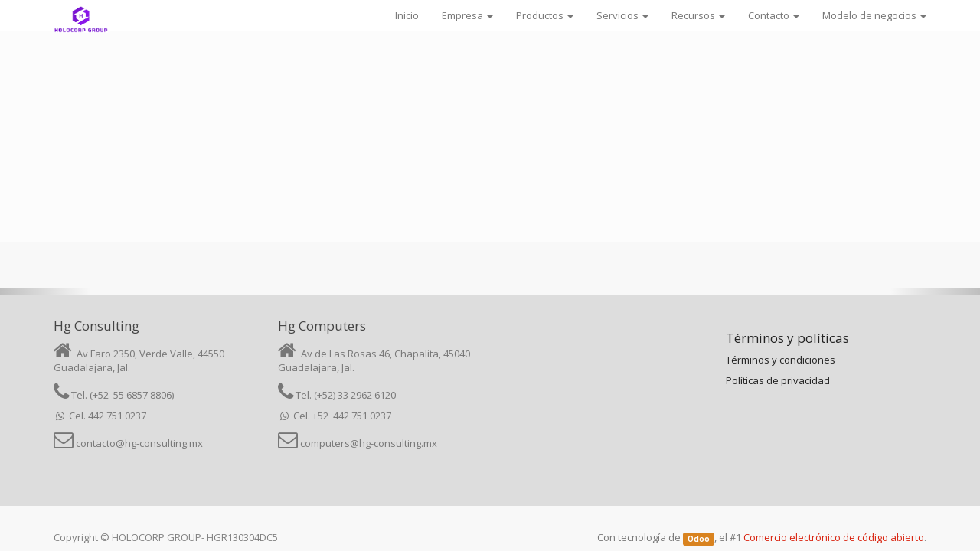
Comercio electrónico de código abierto (834, 537)
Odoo (699, 538)
